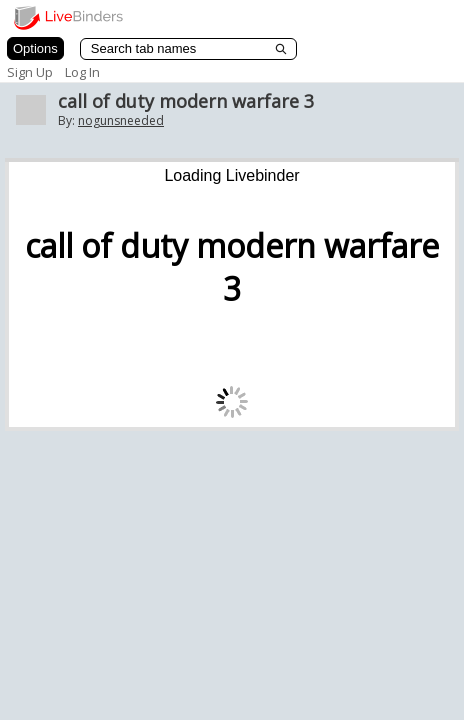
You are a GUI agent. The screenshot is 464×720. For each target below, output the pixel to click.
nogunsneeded (121, 120)
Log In (82, 72)
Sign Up (30, 72)
